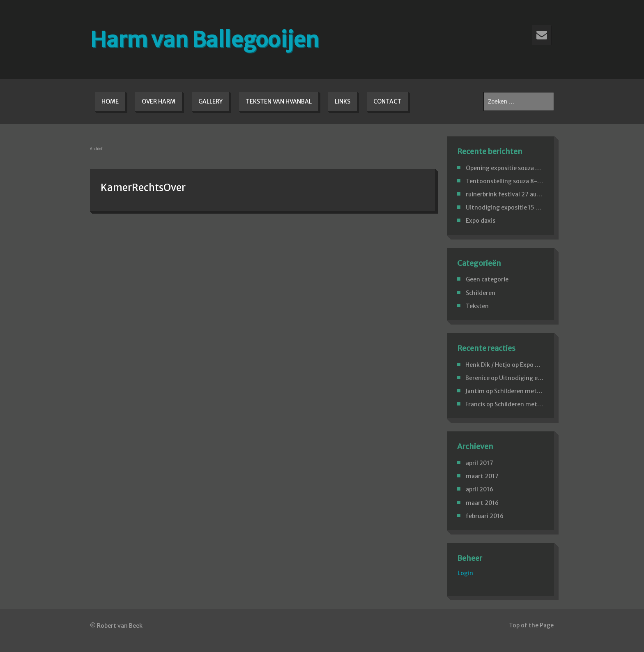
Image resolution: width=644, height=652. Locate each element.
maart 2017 (482, 476)
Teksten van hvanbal (279, 101)
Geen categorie (487, 279)
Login (465, 573)
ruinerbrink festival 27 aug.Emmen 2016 (522, 194)
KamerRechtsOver (143, 188)
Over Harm (159, 101)
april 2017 (480, 463)
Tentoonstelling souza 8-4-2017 (512, 181)
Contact (387, 101)
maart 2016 (482, 503)
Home (110, 101)
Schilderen (481, 293)
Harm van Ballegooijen (204, 40)
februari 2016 (485, 516)
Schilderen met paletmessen (534, 391)
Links (343, 101)
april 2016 (480, 489)
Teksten (477, 306)
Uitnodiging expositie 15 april (507, 207)
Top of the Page (531, 625)
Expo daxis (481, 221)
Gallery (210, 101)
